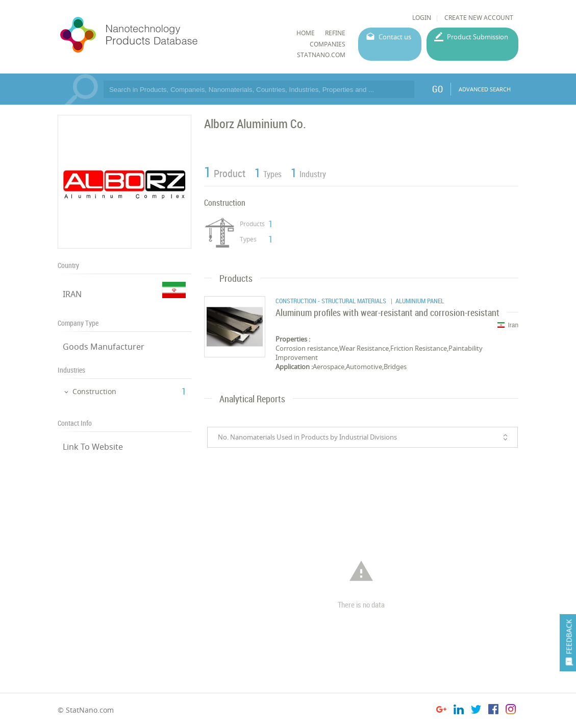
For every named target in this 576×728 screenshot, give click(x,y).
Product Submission (478, 37)
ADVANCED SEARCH (485, 89)
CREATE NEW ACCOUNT (479, 18)
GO (437, 89)
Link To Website (93, 447)
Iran (508, 325)
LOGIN (422, 18)
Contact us (395, 37)
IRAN (72, 294)
